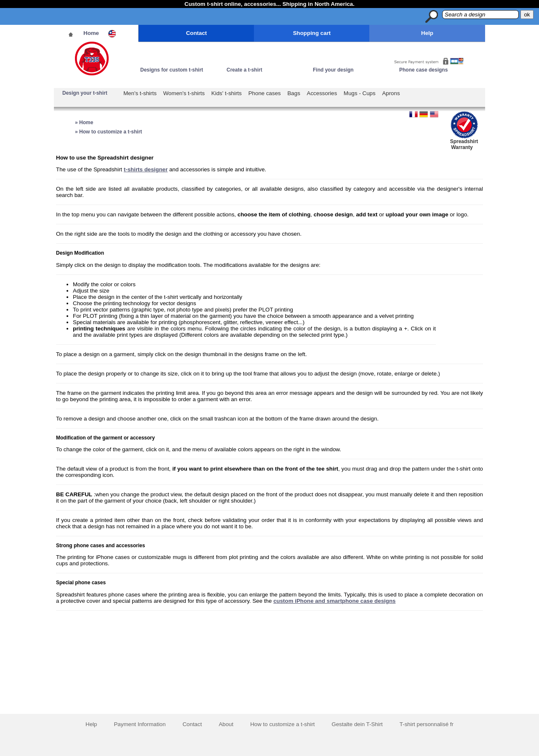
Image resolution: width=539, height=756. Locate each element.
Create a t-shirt (244, 70)
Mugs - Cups (360, 93)
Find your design (333, 70)
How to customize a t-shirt (282, 724)
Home (91, 33)
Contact (197, 33)
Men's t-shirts (140, 93)
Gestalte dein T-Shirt (357, 724)
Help (427, 33)
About (226, 724)
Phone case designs (423, 70)
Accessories (322, 93)
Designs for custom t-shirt (172, 70)
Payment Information (140, 724)
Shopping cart (312, 33)
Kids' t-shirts (227, 93)
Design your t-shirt (85, 93)
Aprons (391, 93)
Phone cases (265, 93)
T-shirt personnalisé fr (427, 724)
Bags (294, 93)
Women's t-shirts (184, 93)
